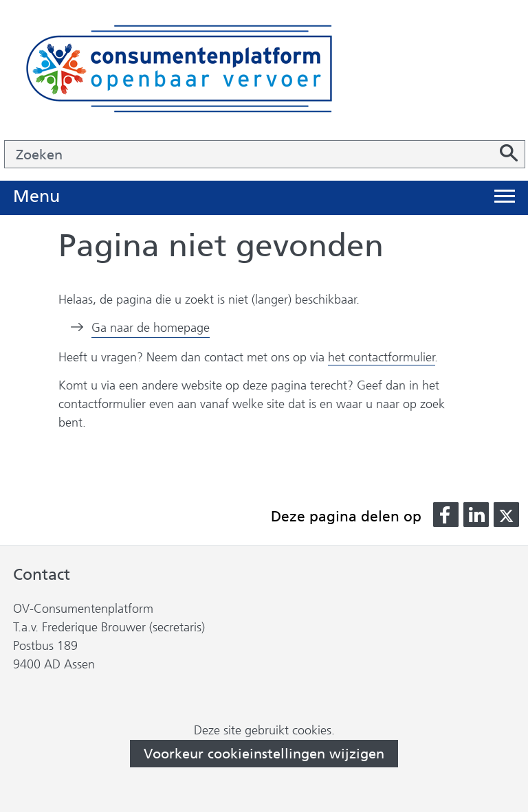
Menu (36, 197)
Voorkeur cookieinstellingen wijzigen (264, 754)
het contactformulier (382, 357)
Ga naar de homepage (151, 328)
